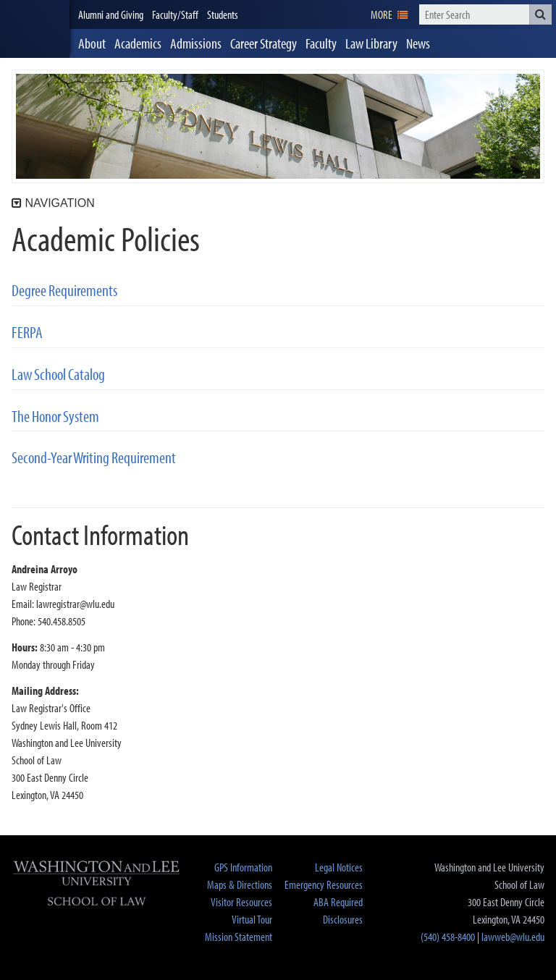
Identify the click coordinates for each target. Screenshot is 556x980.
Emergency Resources (324, 884)
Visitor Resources (241, 902)
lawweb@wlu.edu (513, 937)
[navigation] (389, 14)
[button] (540, 14)
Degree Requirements (64, 291)
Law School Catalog (58, 375)
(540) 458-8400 (448, 937)
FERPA (27, 333)
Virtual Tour (252, 919)
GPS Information (243, 867)
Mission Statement (239, 937)
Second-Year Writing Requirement (94, 458)
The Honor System (55, 417)
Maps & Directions (240, 884)
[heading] (35, 29)
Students (223, 14)
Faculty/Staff (175, 14)
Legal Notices (339, 867)
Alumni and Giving (111, 14)
